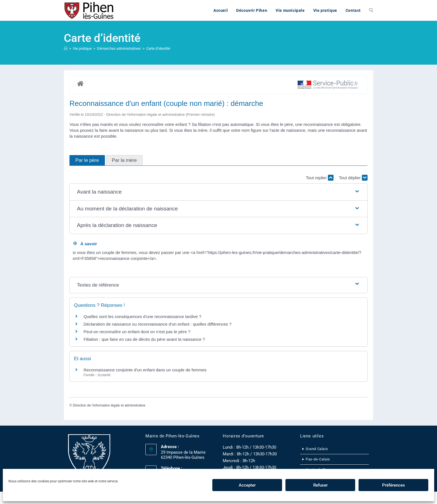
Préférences (394, 485)
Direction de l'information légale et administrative (109, 405)
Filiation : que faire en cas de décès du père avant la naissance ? (144, 339)
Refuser (320, 485)
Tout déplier (353, 178)
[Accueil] (66, 48)
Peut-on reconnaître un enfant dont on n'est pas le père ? (137, 332)
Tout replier (320, 178)
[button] (219, 192)
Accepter (247, 485)
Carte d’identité (158, 48)
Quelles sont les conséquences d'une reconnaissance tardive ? (142, 316)
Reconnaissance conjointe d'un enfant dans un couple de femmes (145, 370)
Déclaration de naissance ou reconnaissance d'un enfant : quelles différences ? (157, 324)
